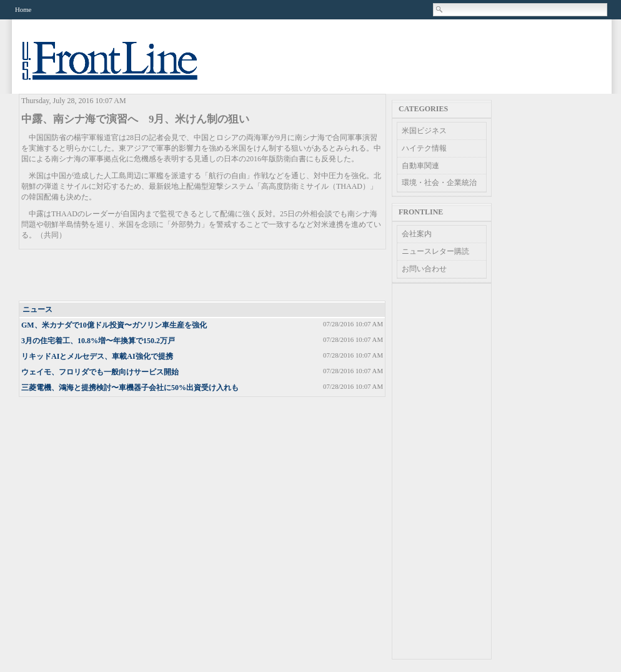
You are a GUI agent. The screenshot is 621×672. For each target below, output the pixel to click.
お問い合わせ (424, 269)
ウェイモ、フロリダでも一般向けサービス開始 (100, 372)
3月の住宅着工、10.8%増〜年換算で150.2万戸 (98, 341)
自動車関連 (420, 166)
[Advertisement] (203, 276)
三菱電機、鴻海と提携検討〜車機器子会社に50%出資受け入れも (130, 388)
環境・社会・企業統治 (439, 183)
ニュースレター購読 (435, 251)
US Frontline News (122, 68)
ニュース (37, 309)
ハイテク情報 (424, 148)
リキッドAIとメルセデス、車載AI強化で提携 (97, 356)
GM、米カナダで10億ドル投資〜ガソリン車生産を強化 (114, 325)
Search (440, 9)
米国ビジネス (424, 131)
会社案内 (417, 234)
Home (23, 9)
